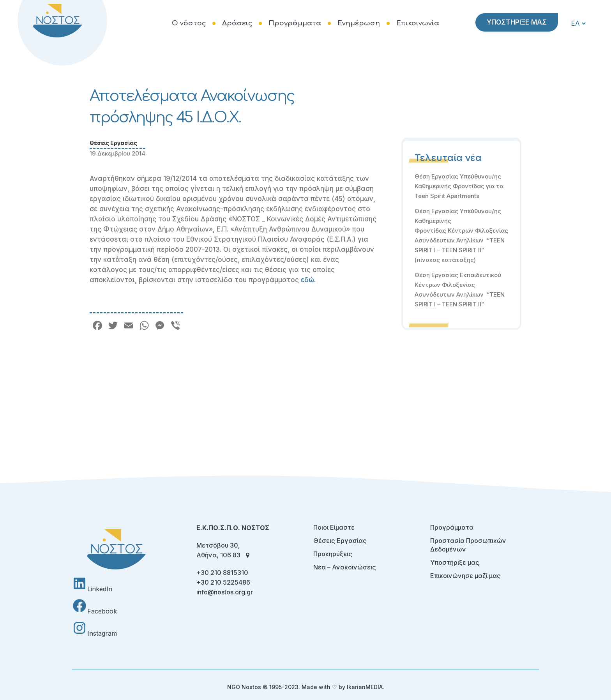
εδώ (307, 280)
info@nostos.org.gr (225, 592)
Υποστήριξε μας (455, 562)
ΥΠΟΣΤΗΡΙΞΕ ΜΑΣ (517, 22)
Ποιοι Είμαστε (334, 527)
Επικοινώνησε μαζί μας (465, 576)
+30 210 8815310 (222, 573)
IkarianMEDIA (365, 687)
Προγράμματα (452, 527)
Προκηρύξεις (333, 554)
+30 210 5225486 (223, 582)
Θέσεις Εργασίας (113, 143)
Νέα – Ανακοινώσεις (345, 567)
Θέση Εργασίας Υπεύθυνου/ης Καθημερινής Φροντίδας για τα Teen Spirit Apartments (459, 186)
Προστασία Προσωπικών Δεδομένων (468, 545)
